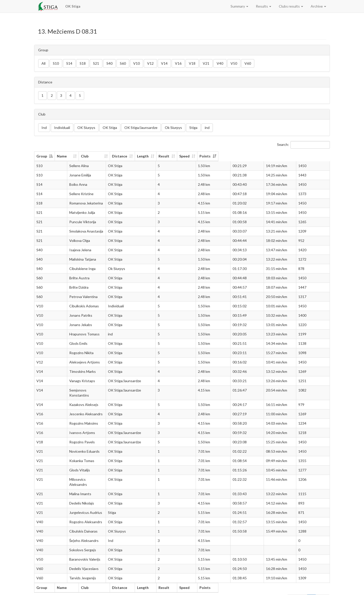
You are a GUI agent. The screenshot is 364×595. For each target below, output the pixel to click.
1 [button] (42, 95)
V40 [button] (220, 63)
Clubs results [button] (291, 6)
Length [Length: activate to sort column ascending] (215, 156)
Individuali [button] (62, 128)
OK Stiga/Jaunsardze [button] (141, 128)
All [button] (43, 63)
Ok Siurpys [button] (173, 128)
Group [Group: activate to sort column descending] (42, 156)
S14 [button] (69, 63)
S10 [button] (56, 63)
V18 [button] (192, 63)
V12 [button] (150, 63)
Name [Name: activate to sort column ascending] (70, 156)
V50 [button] (234, 63)
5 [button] (80, 95)
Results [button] (264, 6)
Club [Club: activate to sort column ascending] (127, 156)
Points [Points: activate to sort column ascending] (308, 156)
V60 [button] (248, 63)
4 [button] (71, 95)
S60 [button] (123, 63)
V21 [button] (206, 63)
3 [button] (61, 95)
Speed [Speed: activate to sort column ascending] (273, 156)
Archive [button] (318, 6)
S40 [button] (109, 63)
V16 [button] (178, 63)
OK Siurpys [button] (86, 128)
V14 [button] (164, 63)
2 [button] (52, 95)
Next (323, 589)
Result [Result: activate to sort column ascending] (244, 156)
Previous (297, 589)
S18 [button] (83, 63)
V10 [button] (136, 63)
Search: (303, 145)
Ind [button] (44, 128)
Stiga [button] (193, 128)
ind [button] (207, 128)
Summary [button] (239, 6)
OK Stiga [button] (110, 128)
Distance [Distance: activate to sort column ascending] (182, 156)
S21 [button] (96, 63)
